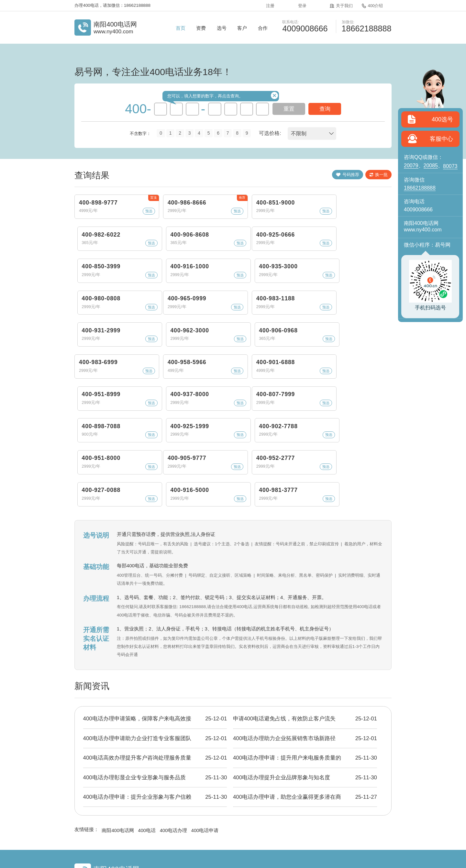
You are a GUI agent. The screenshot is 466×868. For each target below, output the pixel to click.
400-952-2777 (162, 436)
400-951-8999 (291, 345)
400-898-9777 (97, 209)
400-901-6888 (226, 345)
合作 (263, 28)
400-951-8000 (356, 390)
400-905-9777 (97, 436)
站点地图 (340, 824)
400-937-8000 (356, 345)
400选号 (442, 119)
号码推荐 (339, 176)
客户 (242, 28)
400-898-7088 (162, 390)
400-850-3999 (162, 254)
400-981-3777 (356, 436)
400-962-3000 (291, 300)
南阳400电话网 (118, 782)
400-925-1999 (226, 390)
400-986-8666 (162, 209)
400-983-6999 (97, 345)
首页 (181, 28)
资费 (201, 28)
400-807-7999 (97, 390)
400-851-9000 (226, 209)
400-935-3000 (291, 254)
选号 (222, 28)
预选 (120, 223)
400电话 (147, 782)
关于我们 (339, 5)
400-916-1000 (226, 254)
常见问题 (251, 824)
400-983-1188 (162, 300)
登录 (301, 5)
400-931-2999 (226, 300)
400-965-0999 (97, 300)
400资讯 (221, 824)
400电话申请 (206, 782)
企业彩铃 (281, 824)
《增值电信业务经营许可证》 (207, 841)
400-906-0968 (356, 300)
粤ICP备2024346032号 (257, 841)
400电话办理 (175, 782)
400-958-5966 (162, 345)
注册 (269, 5)
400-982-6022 (291, 209)
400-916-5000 (291, 436)
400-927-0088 (226, 436)
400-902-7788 (291, 390)
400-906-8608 (356, 209)
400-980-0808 (356, 254)
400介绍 (370, 5)
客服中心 (441, 139)
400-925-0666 (97, 254)
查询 (325, 109)
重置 (289, 109)
